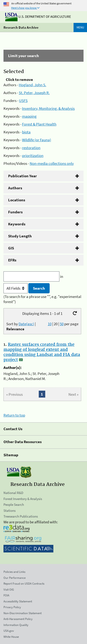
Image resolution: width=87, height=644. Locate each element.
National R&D (13, 493)
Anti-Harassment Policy (18, 619)
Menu (80, 27)
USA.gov (9, 631)
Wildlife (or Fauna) (37, 140)
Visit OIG (9, 590)
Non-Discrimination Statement (23, 613)
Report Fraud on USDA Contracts (24, 584)
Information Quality (16, 625)
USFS (23, 101)
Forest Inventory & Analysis (23, 499)
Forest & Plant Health (39, 124)
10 (50, 324)
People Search (14, 504)
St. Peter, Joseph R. (34, 93)
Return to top (14, 415)
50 (62, 324)
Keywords (17, 224)
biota (26, 132)
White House (11, 637)
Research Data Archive (21, 27)
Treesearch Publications (21, 516)
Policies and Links (14, 572)
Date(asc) (26, 324)
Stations (10, 511)
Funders (15, 212)
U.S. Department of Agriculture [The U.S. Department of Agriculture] (38, 17)
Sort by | (21, 326)
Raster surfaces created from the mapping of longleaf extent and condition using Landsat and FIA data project (42, 352)
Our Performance (14, 578)
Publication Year (23, 176)
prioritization (33, 156)
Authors (15, 188)
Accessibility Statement (18, 601)
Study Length (20, 236)
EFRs (12, 260)
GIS (11, 248)
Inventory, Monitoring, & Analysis (48, 108)
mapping (29, 116)
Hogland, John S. (32, 85)
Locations (17, 200)
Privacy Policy (12, 607)
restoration (31, 148)
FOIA (6, 595)
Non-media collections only (52, 163)
